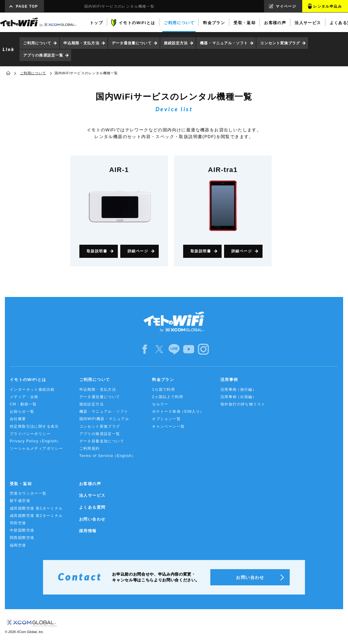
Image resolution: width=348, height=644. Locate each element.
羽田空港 (18, 523)
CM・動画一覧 (23, 404)
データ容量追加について (102, 441)
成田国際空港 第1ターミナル (36, 508)
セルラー (160, 404)
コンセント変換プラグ (280, 43)
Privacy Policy (35, 441)
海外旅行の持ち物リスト (243, 404)
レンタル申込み (328, 6)
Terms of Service (108, 456)
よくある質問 (92, 507)
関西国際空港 (22, 538)
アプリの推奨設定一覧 (43, 55)
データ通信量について (132, 43)
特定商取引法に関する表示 (34, 426)
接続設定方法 (176, 43)
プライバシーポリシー (30, 434)
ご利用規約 (90, 448)
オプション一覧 (166, 419)
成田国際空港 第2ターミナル (36, 516)
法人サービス (92, 495)
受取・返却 (21, 484)
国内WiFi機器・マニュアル (104, 419)
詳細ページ (138, 251)
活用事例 (229, 380)
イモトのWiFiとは (28, 380)
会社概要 (18, 419)
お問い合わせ (92, 519)
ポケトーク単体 (178, 412)
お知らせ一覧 (22, 412)
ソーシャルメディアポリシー (36, 448)
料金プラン (163, 380)
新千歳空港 (20, 501)
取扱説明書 (97, 251)
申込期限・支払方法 (82, 43)
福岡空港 (18, 545)
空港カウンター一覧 (28, 493)
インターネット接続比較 (32, 390)
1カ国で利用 (163, 390)
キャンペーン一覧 (168, 426)
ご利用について (37, 43)
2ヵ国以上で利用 (168, 397)
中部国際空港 (22, 530)
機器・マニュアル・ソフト (224, 43)
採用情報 (88, 531)
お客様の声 (90, 484)
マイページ (286, 6)
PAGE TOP (27, 6)
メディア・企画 (24, 397)
